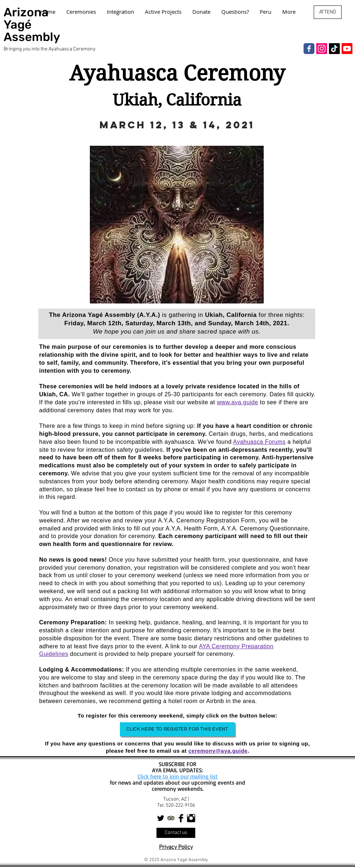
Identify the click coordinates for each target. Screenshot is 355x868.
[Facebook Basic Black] (181, 818)
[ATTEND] (328, 12)
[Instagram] (322, 49)
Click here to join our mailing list (178, 776)
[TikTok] (334, 49)
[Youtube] (347, 49)
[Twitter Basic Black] (161, 818)
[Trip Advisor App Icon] (171, 818)
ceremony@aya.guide (218, 751)
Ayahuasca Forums (259, 442)
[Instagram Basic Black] (191, 818)
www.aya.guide (238, 402)
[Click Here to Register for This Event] (177, 729)
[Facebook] (309, 49)
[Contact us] (176, 833)
